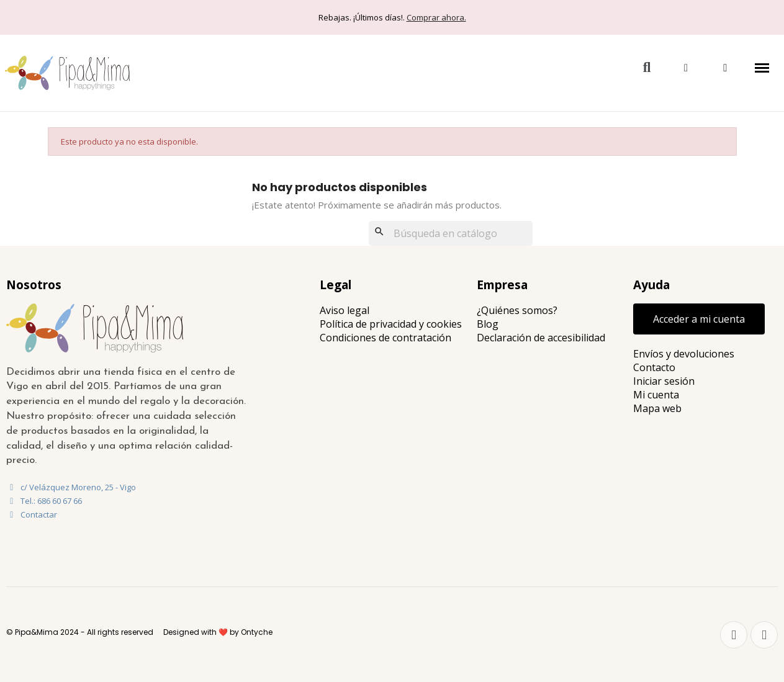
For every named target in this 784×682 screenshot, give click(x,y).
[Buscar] (451, 233)
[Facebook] (734, 635)
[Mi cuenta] (686, 68)
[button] (647, 68)
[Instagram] (764, 635)
